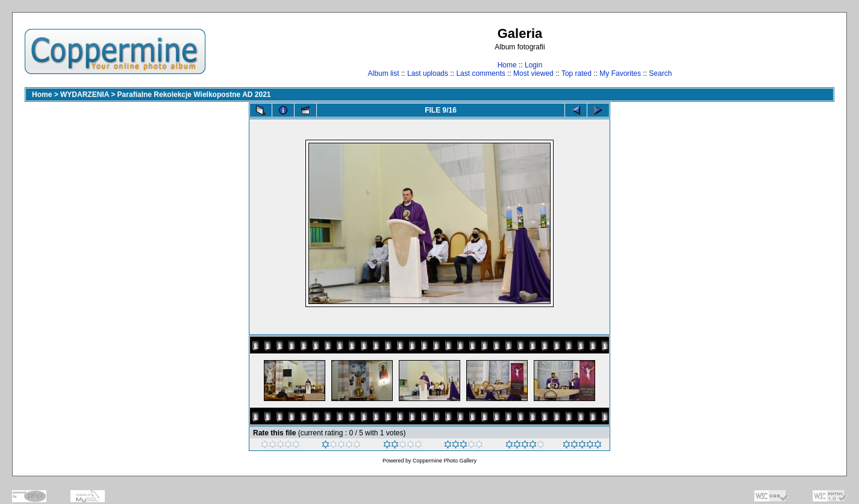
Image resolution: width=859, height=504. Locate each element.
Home (507, 65)
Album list (384, 73)
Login (533, 65)
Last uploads (428, 73)
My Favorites (620, 73)
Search (660, 73)
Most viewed (533, 73)
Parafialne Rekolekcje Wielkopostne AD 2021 (194, 95)
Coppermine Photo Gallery (445, 461)
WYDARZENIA (85, 95)
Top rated (576, 73)
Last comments (480, 73)
